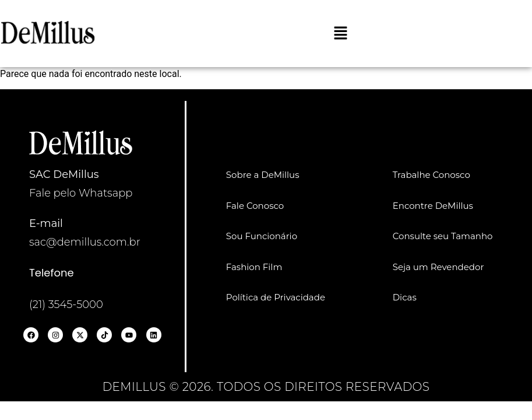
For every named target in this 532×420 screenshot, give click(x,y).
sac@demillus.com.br (85, 242)
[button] (340, 34)
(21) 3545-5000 (66, 304)
